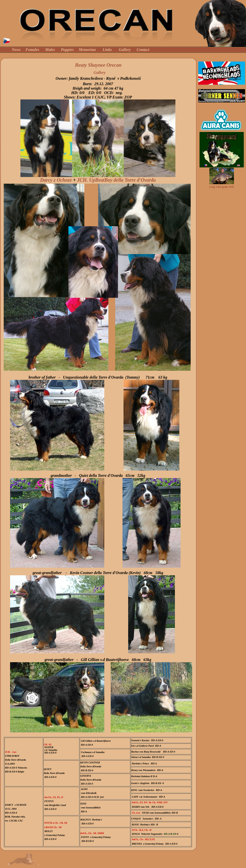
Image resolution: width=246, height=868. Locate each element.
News (16, 50)
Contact (143, 50)
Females (32, 50)
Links (107, 50)
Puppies (67, 50)
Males (50, 50)
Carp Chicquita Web (221, 187)
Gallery (125, 50)
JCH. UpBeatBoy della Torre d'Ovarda (116, 180)
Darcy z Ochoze (56, 180)
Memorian (87, 50)
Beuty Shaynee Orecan (98, 65)
